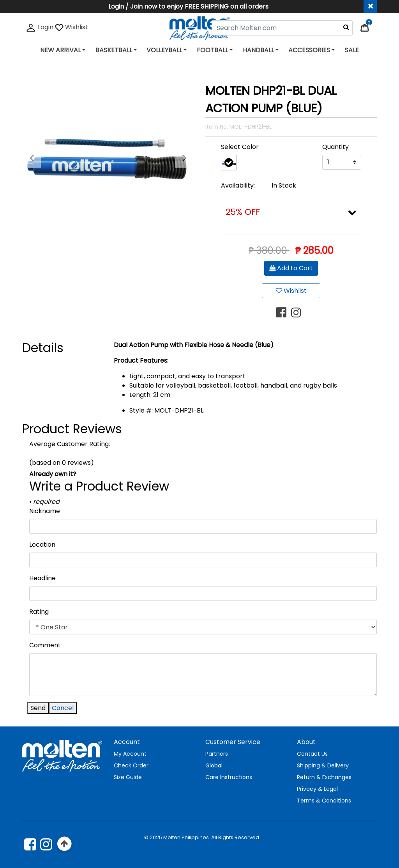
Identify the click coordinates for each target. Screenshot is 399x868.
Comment (45, 645)
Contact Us (312, 754)
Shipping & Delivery (323, 765)
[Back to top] (64, 844)
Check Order (131, 765)
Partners (217, 754)
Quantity (335, 147)
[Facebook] (30, 844)
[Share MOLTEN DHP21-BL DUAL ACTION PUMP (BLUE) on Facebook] (284, 313)
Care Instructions (229, 777)
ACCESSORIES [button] (309, 50)
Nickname (45, 511)
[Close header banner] (370, 7)
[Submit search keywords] (346, 27)
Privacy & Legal (317, 789)
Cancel (63, 708)
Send (38, 708)
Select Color (240, 147)
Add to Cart (291, 268)
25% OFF (243, 212)
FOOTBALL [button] (212, 50)
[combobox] (282, 28)
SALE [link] (352, 50)
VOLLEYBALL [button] (164, 50)
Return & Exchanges (324, 777)
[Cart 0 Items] (369, 27)
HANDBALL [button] (258, 50)
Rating (39, 612)
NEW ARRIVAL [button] (60, 50)
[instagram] (46, 844)
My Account (130, 754)
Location (42, 545)
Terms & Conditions (324, 801)
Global (214, 765)
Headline (42, 578)
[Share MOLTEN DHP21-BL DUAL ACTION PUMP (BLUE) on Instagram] (298, 313)
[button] (32, 158)
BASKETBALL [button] (114, 50)
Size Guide (128, 777)
